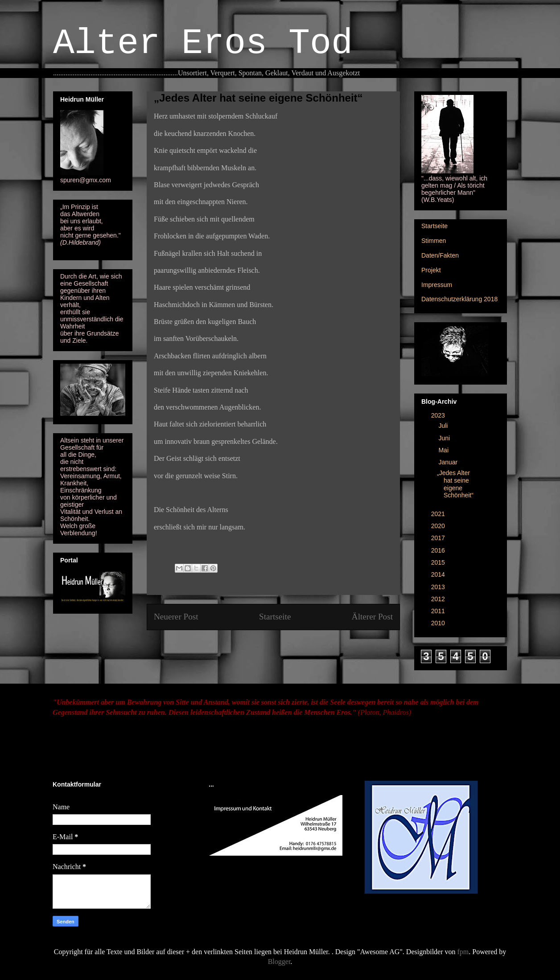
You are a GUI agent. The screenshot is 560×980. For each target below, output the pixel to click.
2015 (439, 562)
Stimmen (434, 241)
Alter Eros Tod (203, 43)
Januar (449, 462)
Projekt (431, 270)
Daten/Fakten (440, 255)
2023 (439, 415)
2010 (439, 623)
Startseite (275, 617)
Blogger (279, 962)
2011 (439, 611)
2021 (439, 514)
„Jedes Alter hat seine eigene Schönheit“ (455, 484)
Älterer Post (372, 617)
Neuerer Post (176, 617)
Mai (444, 450)
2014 (439, 574)
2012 (439, 599)
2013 (439, 587)
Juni (445, 438)
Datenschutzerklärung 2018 (459, 299)
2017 (439, 538)
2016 (439, 550)
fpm (463, 952)
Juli (444, 426)
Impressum (437, 285)
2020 (439, 526)
